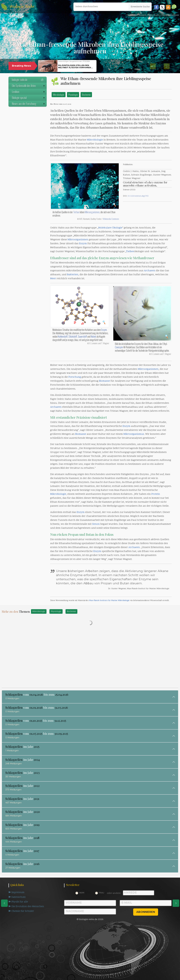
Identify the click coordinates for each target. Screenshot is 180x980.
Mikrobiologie (59, 95)
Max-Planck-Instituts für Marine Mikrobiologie (109, 600)
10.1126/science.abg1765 (138, 196)
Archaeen (150, 271)
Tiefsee (76, 212)
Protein (156, 494)
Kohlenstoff (63, 336)
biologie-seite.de (28, 80)
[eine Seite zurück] (4, 903)
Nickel (93, 336)
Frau (101, 893)
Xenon (96, 524)
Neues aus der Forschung (29, 104)
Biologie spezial (29, 98)
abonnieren (146, 912)
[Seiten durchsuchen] (101, 7)
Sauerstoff (82, 336)
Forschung (75, 377)
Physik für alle (18, 902)
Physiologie (73, 95)
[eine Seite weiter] (176, 903)
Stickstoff (73, 336)
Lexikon (29, 92)
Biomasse (104, 381)
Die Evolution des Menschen (26, 907)
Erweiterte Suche (140, 7)
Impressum (16, 893)
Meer (53, 279)
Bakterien (73, 275)
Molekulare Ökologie (110, 228)
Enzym (83, 244)
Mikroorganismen (92, 212)
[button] (174, 7)
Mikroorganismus (134, 434)
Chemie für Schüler (21, 912)
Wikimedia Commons (111, 219)
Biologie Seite (22, 7)
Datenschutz (17, 897)
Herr (82, 893)
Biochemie (86, 95)
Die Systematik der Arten (29, 86)
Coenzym (119, 347)
